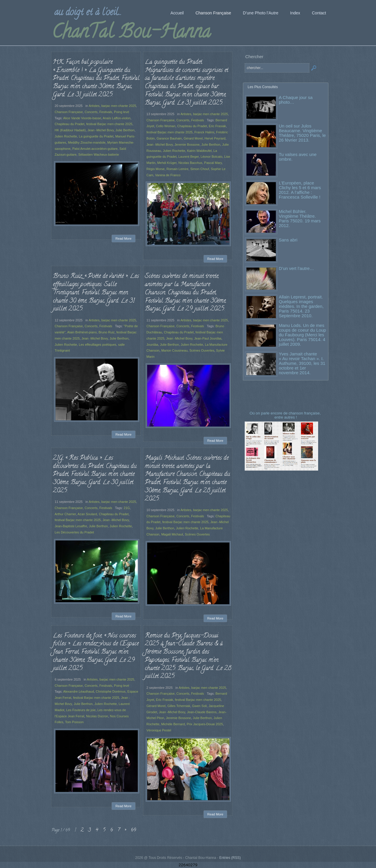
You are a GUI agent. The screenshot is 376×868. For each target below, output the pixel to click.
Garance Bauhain (169, 138)
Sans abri (288, 240)
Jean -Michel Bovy (101, 130)
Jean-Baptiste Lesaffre (71, 526)
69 (133, 830)
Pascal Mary (213, 163)
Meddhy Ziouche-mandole (87, 142)
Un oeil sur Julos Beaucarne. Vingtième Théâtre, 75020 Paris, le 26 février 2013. (302, 133)
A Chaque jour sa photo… (296, 100)
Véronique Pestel (159, 730)
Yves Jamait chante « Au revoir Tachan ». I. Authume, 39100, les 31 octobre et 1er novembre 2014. (302, 363)
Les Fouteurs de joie (81, 710)
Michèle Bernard (173, 724)
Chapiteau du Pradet (69, 124)
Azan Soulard (87, 514)
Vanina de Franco (168, 175)
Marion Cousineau (174, 350)
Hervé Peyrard (215, 138)
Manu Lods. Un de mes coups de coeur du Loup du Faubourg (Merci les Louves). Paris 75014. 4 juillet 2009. (302, 335)
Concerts (91, 112)
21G (127, 508)
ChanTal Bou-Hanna (131, 33)
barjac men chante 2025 (119, 106)
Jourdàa (152, 345)
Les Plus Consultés (263, 87)
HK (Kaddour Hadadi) (70, 130)
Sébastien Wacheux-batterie (98, 155)
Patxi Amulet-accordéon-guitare (95, 149)
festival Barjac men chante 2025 (109, 124)
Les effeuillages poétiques (98, 345)
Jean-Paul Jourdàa (208, 338)
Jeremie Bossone (187, 145)
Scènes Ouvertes (202, 350)
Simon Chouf (200, 169)
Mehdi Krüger (167, 163)
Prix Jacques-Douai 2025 (205, 724)
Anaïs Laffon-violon (117, 118)
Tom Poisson (74, 722)
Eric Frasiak (217, 126)
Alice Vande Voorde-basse (82, 118)
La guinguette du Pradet (96, 136)
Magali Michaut (172, 534)
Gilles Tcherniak (179, 706)
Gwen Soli (199, 706)
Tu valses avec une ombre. (298, 157)
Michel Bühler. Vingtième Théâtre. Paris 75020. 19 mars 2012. (300, 218)
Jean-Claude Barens (202, 712)
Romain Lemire (178, 169)
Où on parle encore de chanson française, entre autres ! (286, 415)
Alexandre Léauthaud (79, 691)
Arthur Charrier (65, 514)
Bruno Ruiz (106, 332)
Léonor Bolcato (211, 157)
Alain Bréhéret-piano (82, 332)
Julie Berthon (125, 130)
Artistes (94, 106)
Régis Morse (156, 169)
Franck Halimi (204, 132)
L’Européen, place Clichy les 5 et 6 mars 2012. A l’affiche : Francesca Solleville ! (300, 190)
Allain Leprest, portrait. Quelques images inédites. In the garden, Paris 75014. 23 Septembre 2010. (301, 306)
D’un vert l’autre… (296, 268)
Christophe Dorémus (111, 691)
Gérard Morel (193, 138)
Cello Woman (166, 126)
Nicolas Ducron (97, 716)
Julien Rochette (66, 136)
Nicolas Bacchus (190, 163)
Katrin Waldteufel (199, 151)
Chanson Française (69, 112)
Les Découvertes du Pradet (74, 532)
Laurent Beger (188, 157)
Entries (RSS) (230, 858)
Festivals (106, 112)
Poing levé (122, 112)
